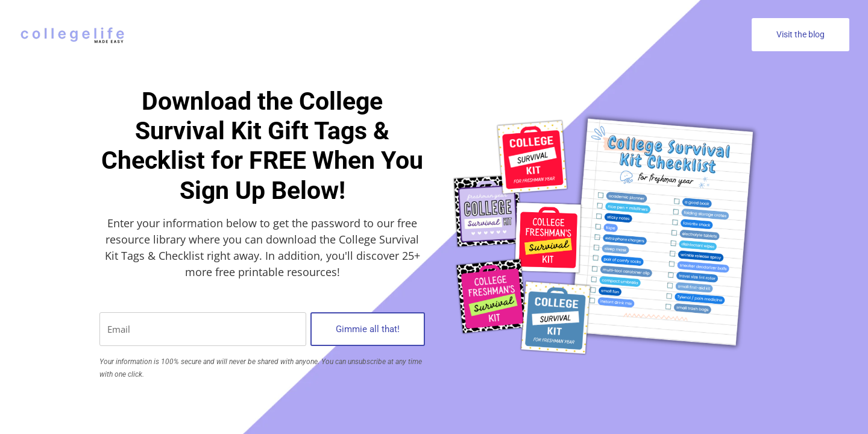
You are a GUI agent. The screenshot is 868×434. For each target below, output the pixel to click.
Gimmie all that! (368, 329)
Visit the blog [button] (800, 34)
